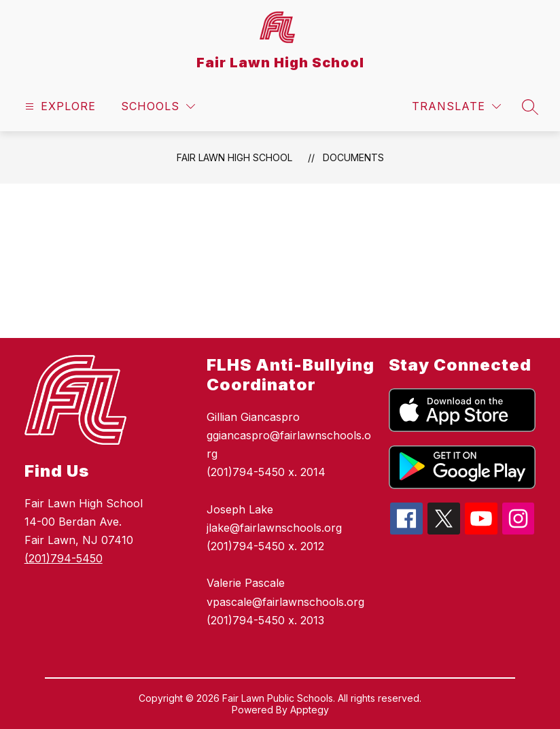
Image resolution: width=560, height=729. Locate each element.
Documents (353, 157)
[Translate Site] (456, 106)
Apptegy (310, 710)
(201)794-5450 (64, 558)
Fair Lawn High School (234, 157)
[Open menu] (59, 106)
